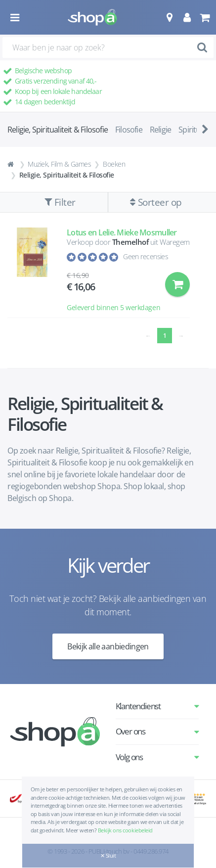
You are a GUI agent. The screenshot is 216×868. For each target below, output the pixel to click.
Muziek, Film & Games (59, 164)
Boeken (114, 164)
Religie (160, 130)
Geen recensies (146, 256)
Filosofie (129, 130)
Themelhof (130, 242)
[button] (169, 17)
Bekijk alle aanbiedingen (108, 646)
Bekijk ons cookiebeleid (125, 830)
